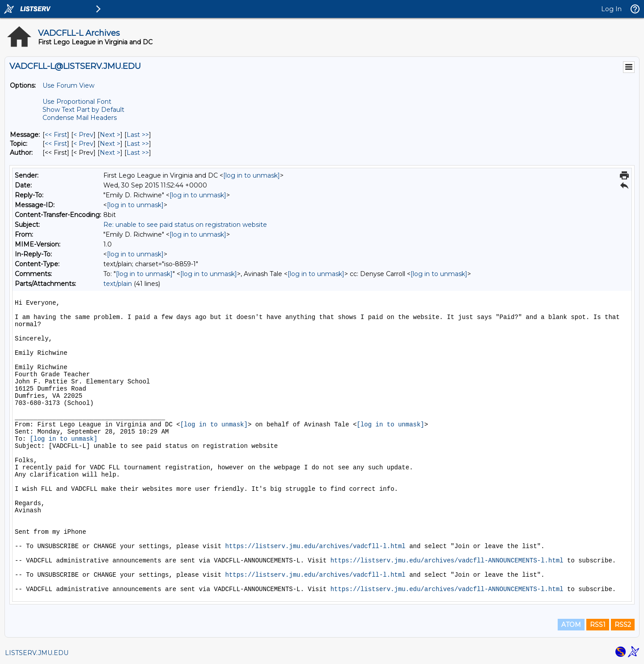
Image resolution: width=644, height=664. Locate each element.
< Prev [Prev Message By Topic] (83, 144)
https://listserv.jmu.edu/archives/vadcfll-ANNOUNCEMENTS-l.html (447, 561)
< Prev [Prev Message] (83, 135)
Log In (611, 9)
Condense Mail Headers (80, 118)
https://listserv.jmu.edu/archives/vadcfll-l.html (315, 546)
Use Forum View (68, 85)
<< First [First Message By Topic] (56, 144)
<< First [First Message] (56, 135)
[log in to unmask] (252, 175)
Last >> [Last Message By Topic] (138, 144)
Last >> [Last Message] (138, 135)
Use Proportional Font (77, 102)
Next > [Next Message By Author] (110, 153)
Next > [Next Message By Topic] (110, 144)
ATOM (571, 625)
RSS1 (598, 625)
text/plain (118, 284)
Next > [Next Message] (110, 135)
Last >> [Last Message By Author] (138, 153)
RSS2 (623, 625)
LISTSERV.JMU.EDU (37, 653)
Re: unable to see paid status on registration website (185, 225)
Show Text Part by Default (83, 110)
